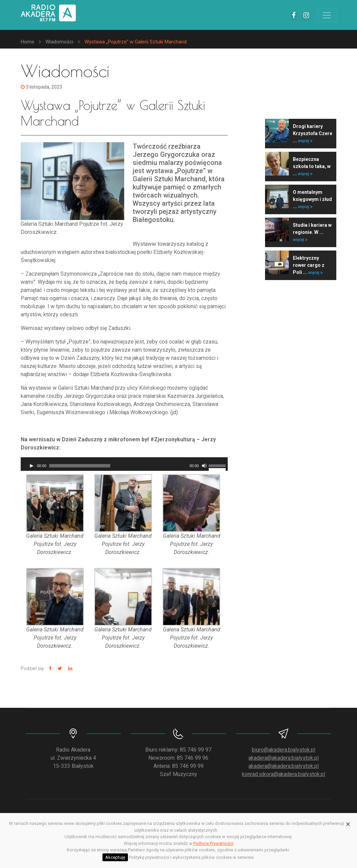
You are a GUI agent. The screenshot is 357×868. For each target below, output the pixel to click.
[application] (124, 464)
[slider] (80, 466)
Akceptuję (115, 857)
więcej (305, 141)
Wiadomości (59, 42)
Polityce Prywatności (213, 843)
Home (27, 42)
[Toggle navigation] (327, 15)
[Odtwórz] (32, 466)
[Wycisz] (204, 466)
